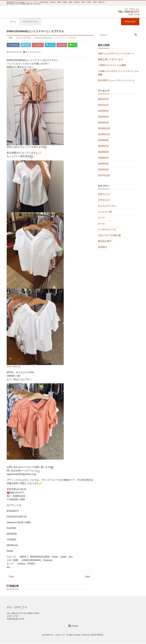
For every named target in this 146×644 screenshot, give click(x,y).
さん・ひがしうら (58, 635)
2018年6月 (103, 152)
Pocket (67, 45)
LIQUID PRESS (97, 635)
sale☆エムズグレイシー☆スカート (116, 53)
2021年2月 (103, 99)
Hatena (54, 45)
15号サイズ (104, 194)
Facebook (14, 45)
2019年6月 (103, 111)
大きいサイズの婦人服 (109, 235)
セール (101, 224)
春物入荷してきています (110, 59)
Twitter (28, 45)
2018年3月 (103, 170)
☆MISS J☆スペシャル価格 (112, 65)
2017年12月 (104, 175)
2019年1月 (103, 123)
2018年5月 (103, 158)
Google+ (41, 45)
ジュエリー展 (105, 212)
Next (88, 577)
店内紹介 (103, 247)
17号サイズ (104, 200)
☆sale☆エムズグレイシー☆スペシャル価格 (118, 73)
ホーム (13, 22)
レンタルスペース (107, 229)
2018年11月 (104, 134)
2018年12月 (104, 128)
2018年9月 (103, 140)
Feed (73, 626)
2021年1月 (103, 105)
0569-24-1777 (131, 12)
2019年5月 (103, 117)
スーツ (101, 218)
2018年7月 (103, 146)
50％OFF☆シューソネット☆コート (116, 80)
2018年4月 (103, 164)
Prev (11, 577)
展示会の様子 (130, 22)
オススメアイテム (30, 22)
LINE (79, 45)
